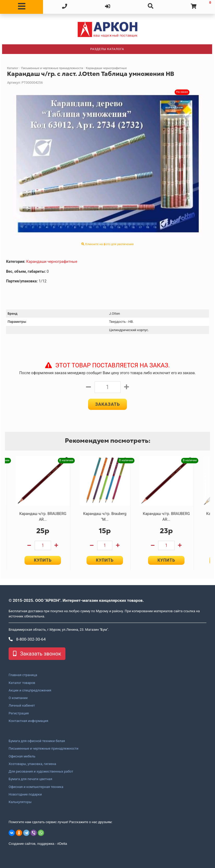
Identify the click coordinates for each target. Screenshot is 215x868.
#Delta (62, 844)
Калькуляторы (20, 802)
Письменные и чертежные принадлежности (52, 68)
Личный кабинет (22, 706)
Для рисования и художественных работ (41, 772)
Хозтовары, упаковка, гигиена (32, 764)
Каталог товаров (22, 683)
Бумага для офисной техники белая (37, 741)
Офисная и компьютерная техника (36, 787)
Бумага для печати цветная (30, 779)
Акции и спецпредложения (30, 690)
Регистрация (19, 713)
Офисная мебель (22, 756)
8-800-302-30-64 (27, 639)
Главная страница (23, 675)
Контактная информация (28, 721)
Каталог (13, 68)
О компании (18, 698)
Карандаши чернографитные (106, 68)
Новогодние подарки (25, 794)
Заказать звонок (37, 654)
